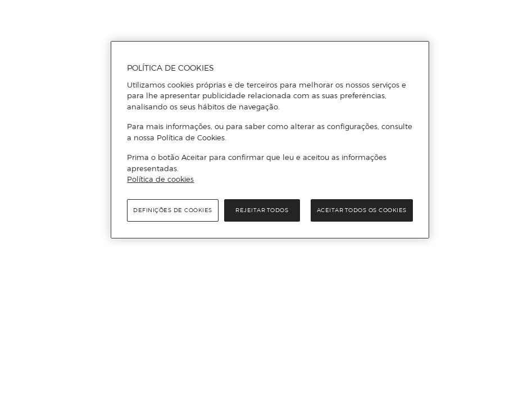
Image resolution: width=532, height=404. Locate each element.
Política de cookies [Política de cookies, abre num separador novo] (160, 179)
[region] (270, 140)
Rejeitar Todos (262, 210)
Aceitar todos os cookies (362, 210)
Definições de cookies (173, 210)
